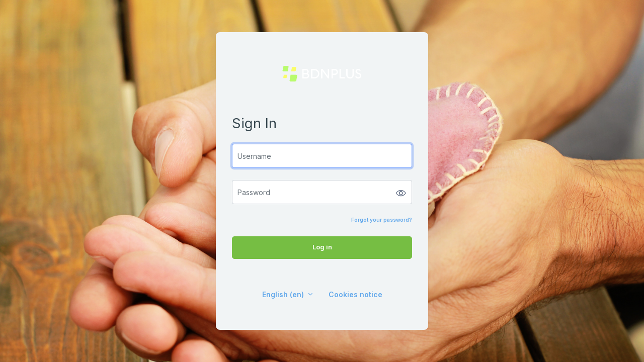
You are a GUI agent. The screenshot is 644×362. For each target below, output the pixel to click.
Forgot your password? (382, 220)
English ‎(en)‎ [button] (284, 294)
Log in (322, 247)
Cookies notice (355, 294)
